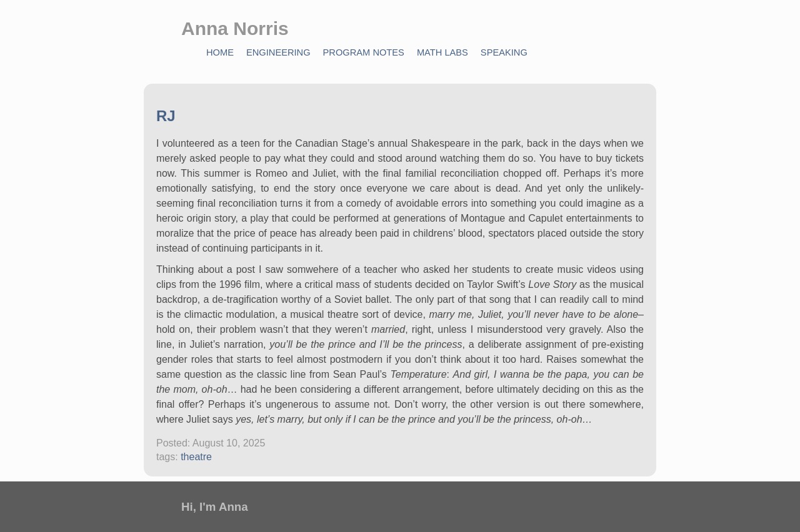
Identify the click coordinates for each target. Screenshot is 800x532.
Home (220, 52)
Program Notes (364, 52)
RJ (166, 116)
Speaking (504, 52)
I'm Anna (224, 507)
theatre (196, 457)
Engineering (278, 52)
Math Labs (442, 52)
